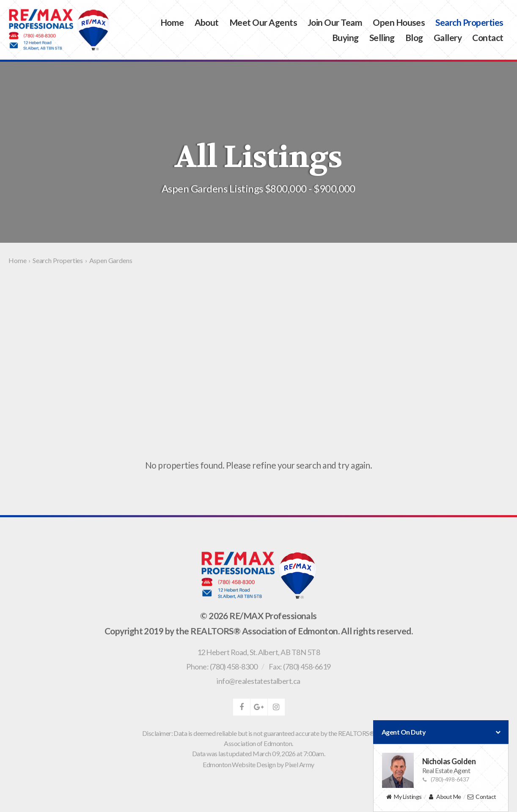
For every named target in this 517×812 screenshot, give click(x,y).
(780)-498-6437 (446, 779)
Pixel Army (300, 764)
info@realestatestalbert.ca (258, 681)
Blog (414, 37)
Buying (345, 37)
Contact (488, 37)
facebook (242, 707)
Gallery (448, 37)
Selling (382, 37)
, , (258, 652)
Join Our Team (335, 22)
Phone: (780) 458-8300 (222, 667)
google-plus (259, 707)
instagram (276, 707)
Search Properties (469, 22)
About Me (444, 797)
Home (172, 22)
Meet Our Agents (263, 22)
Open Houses (399, 22)
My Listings (403, 797)
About (207, 22)
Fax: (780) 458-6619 (300, 667)
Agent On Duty (441, 732)
